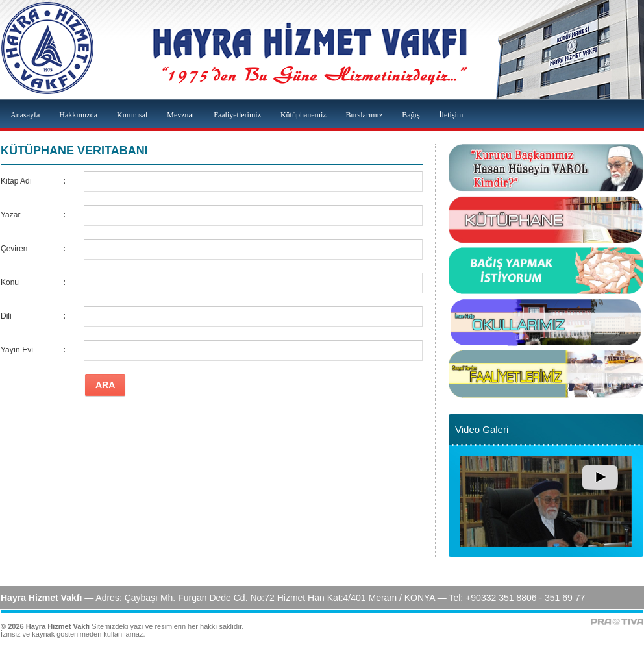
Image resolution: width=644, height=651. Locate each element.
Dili (6, 316)
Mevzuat (180, 115)
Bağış (411, 115)
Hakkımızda (78, 115)
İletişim (452, 115)
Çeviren (14, 249)
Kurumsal (132, 115)
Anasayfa (25, 115)
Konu (10, 282)
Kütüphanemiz (303, 115)
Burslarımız (365, 115)
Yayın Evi (17, 350)
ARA (105, 385)
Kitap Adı (16, 181)
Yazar (10, 215)
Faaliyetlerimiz (237, 115)
